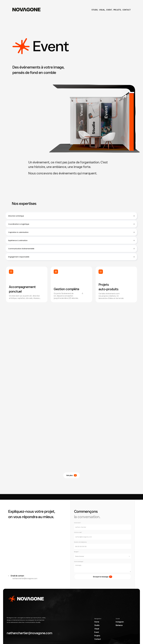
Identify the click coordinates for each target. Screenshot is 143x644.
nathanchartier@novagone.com (23, 578)
